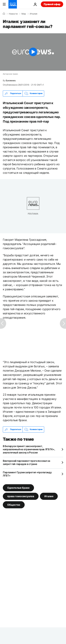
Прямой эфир (52, 4)
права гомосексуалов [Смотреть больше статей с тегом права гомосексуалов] (21, 496)
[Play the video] (33, 52)
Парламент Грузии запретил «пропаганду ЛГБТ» (27, 474)
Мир (24, 14)
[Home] (4, 14)
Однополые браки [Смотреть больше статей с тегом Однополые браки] (18, 488)
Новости (13, 14)
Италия (34, 14)
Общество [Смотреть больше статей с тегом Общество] (14, 505)
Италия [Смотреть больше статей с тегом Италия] (49, 496)
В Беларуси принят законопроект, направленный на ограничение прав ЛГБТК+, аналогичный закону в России (29, 449)
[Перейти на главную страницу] (13, 4)
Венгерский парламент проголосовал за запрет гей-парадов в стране (26, 462)
